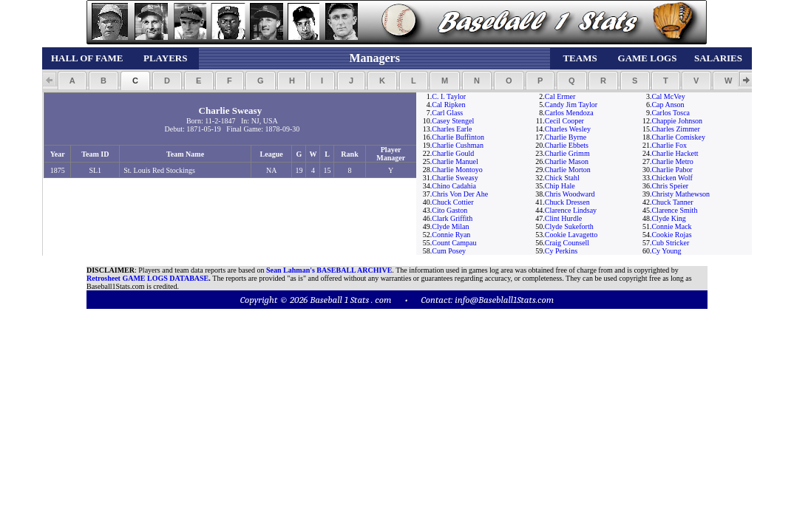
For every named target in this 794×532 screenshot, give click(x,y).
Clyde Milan (450, 226)
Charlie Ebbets (567, 145)
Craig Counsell (567, 243)
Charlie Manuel (455, 161)
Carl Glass (447, 113)
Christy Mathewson (681, 194)
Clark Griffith (452, 218)
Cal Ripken (448, 105)
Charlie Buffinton (458, 137)
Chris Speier (670, 186)
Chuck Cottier (452, 202)
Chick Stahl (562, 178)
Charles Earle (452, 129)
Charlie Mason (567, 161)
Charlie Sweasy (455, 178)
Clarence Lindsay (571, 210)
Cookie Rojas (671, 235)
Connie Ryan (451, 235)
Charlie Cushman (458, 145)
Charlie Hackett (675, 153)
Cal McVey (668, 96)
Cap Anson (668, 105)
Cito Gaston (449, 210)
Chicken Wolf (672, 178)
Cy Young (666, 251)
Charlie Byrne (566, 137)
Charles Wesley (568, 129)
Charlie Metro (672, 161)
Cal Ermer (560, 96)
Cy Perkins (561, 251)
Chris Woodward (570, 194)
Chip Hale (560, 186)
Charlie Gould (453, 153)
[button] (72, 81)
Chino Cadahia (454, 186)
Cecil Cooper (564, 121)
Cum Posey (449, 251)
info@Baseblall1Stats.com (504, 300)
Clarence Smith (674, 210)
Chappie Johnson (677, 121)
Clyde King (668, 218)
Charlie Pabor (672, 170)
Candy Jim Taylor (571, 105)
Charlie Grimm (567, 153)
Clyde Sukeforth (569, 226)
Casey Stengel (453, 121)
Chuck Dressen (567, 202)
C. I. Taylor (449, 96)
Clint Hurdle (563, 218)
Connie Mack (671, 226)
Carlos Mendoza (569, 113)
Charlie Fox (669, 145)
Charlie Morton (568, 170)
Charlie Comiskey (678, 137)
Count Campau (454, 243)
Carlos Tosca (671, 113)
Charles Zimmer (675, 129)
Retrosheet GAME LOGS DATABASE (147, 278)
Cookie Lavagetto (571, 235)
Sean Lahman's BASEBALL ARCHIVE (329, 270)
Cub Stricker (670, 243)
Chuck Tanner (672, 202)
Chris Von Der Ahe (460, 194)
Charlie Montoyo (457, 170)
